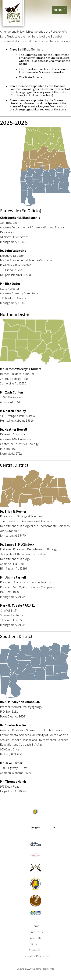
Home (36, 926)
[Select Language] (44, 827)
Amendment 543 (11, 31)
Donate (36, 944)
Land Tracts (35, 932)
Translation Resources (36, 956)
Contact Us (36, 950)
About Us (35, 938)
